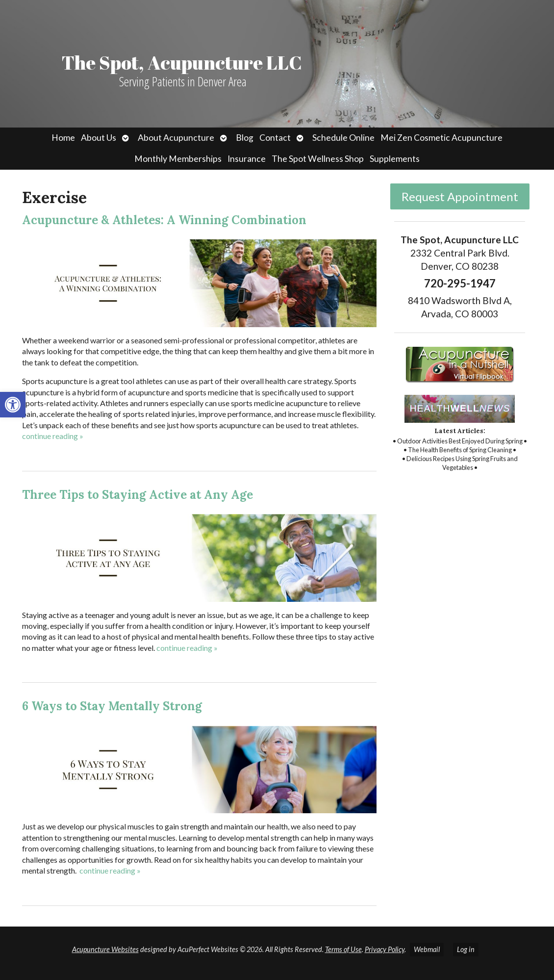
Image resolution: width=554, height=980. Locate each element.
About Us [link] (99, 138)
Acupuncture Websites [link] (105, 949)
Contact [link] (275, 138)
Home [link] (63, 138)
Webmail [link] (427, 949)
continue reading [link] (53, 436)
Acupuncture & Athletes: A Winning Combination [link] (164, 220)
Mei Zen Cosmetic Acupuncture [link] (441, 138)
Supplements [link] (395, 159)
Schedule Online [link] (343, 138)
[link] (13, 405)
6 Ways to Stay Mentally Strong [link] (112, 706)
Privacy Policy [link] (385, 949)
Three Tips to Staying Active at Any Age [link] (138, 495)
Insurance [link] (247, 159)
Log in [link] (466, 949)
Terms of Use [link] (343, 949)
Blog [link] (245, 138)
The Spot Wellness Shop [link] (318, 159)
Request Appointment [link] (460, 196)
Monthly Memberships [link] (178, 159)
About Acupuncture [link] (176, 138)
